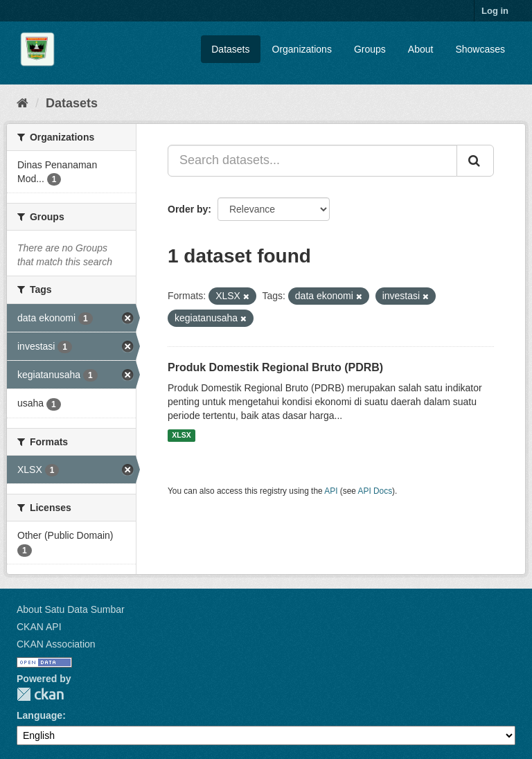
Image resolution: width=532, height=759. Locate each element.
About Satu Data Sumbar (71, 609)
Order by (188, 209)
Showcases (480, 49)
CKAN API (39, 627)
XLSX (181, 436)
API (331, 491)
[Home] (23, 103)
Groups (370, 49)
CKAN (40, 694)
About (421, 49)
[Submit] (475, 161)
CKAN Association (56, 644)
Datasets (230, 49)
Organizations (302, 49)
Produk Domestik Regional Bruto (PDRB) (275, 367)
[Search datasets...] (312, 161)
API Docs (375, 491)
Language (39, 715)
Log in (495, 11)
